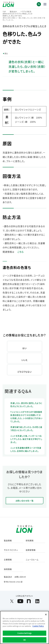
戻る (6, 53)
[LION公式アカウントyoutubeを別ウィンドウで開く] (20, 601)
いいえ (24, 360)
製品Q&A (8, 577)
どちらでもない (25, 372)
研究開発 (30, 541)
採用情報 (8, 569)
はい (24, 348)
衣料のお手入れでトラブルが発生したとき (18, 14)
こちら (21, 252)
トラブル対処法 (26, 12)
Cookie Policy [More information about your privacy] (38, 626)
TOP (4, 12)
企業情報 (8, 560)
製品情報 (8, 541)
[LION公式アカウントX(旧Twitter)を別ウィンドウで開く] (12, 601)
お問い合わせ (20, 577)
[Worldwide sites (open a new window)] (24, 582)
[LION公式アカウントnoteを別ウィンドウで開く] (29, 601)
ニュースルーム (32, 560)
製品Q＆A (13, 12)
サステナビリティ (11, 550)
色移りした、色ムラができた (12, 16)
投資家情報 (31, 550)
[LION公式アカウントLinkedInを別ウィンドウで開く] (37, 601)
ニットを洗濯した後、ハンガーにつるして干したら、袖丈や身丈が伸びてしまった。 (26, 439)
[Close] (46, 615)
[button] (39, 4)
